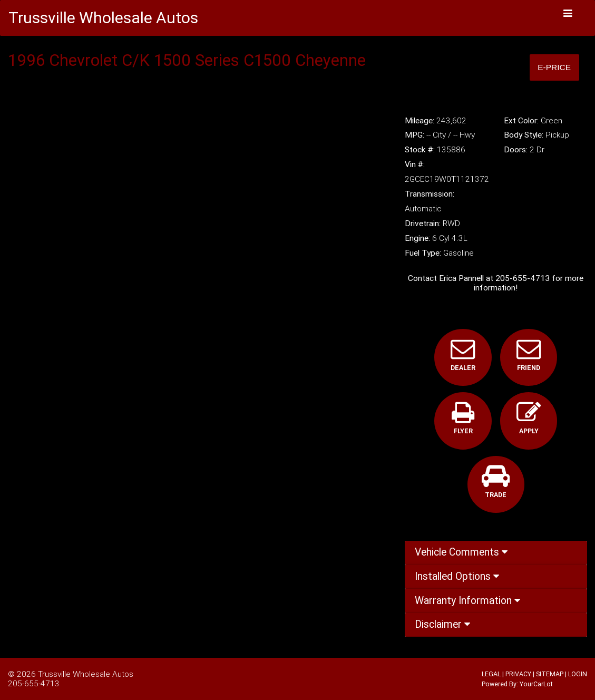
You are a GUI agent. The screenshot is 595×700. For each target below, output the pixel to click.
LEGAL (491, 674)
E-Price (554, 67)
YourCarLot (536, 684)
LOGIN (578, 674)
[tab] (496, 553)
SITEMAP (550, 674)
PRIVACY (518, 674)
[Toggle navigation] (568, 13)
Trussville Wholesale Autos (86, 674)
